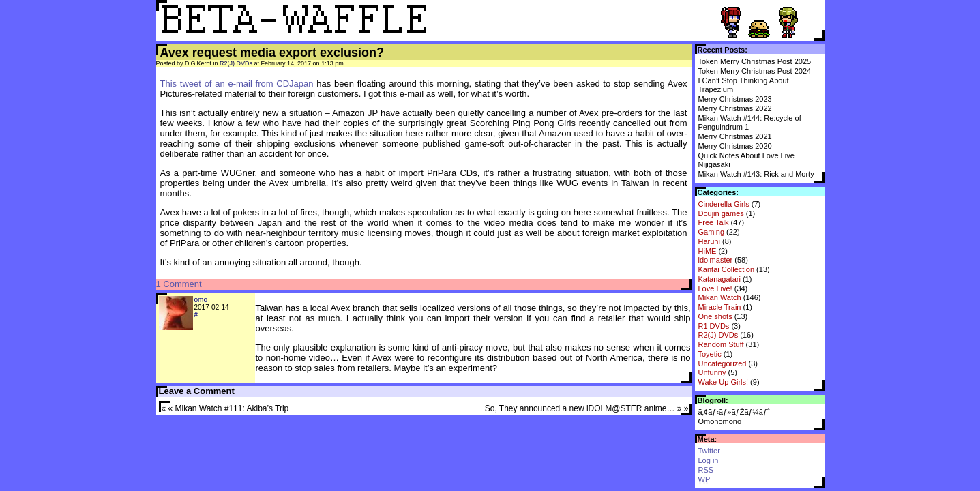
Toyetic (710, 354)
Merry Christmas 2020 (735, 146)
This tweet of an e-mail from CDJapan (237, 84)
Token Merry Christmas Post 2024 (755, 71)
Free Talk (714, 222)
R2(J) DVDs (718, 335)
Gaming (712, 232)
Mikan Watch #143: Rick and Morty (756, 174)
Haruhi (709, 241)
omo (201, 300)
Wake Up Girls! (724, 382)
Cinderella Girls (724, 204)
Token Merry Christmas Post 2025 (755, 61)
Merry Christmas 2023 (735, 99)
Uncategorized (723, 363)
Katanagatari (719, 279)
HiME (708, 251)
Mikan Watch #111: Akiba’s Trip (232, 408)
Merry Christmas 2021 (735, 136)
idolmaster (716, 260)
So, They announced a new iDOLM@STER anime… (580, 408)
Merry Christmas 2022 (735, 108)
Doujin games (721, 213)
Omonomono (720, 421)
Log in (709, 460)
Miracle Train (720, 307)
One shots (715, 316)
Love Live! (715, 288)
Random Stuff (721, 344)
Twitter (709, 451)
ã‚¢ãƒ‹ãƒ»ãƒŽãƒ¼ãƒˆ (734, 412)
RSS (706, 470)
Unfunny (712, 372)
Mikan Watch (720, 297)
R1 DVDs (714, 326)
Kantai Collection (727, 269)
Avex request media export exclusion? (272, 53)
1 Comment (179, 284)
